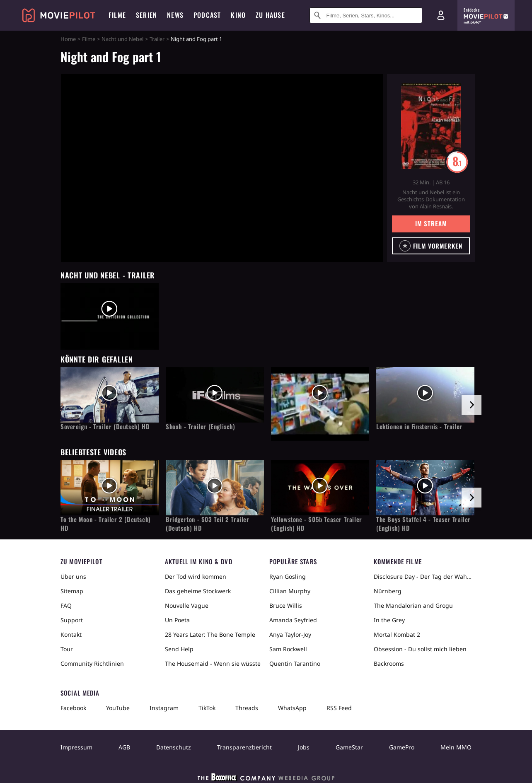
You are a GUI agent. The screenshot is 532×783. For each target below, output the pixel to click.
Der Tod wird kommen (196, 576)
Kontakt (71, 634)
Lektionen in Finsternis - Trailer (419, 427)
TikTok (207, 708)
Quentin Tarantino (295, 663)
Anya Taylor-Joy (290, 634)
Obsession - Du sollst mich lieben (420, 649)
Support (72, 620)
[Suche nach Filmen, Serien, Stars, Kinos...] (366, 15)
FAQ (66, 605)
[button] (431, 246)
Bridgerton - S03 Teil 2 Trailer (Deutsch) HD (208, 524)
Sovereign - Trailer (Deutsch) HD (105, 427)
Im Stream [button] (431, 223)
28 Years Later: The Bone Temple (210, 634)
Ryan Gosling (288, 576)
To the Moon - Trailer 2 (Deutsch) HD (106, 524)
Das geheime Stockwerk (198, 591)
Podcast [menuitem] (207, 15)
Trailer (157, 39)
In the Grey (389, 620)
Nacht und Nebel (122, 39)
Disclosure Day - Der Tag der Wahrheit (423, 576)
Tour (67, 649)
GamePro (402, 747)
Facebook (73, 708)
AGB (124, 747)
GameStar (349, 747)
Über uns (73, 576)
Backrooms (389, 663)
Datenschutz (174, 747)
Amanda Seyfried (293, 620)
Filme (89, 39)
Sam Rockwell (288, 649)
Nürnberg (388, 591)
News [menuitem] (175, 15)
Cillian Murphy (290, 591)
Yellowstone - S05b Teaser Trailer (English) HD (317, 524)
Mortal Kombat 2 (397, 634)
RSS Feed (339, 708)
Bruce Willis (286, 605)
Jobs (304, 747)
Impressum (76, 747)
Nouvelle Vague (187, 605)
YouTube (118, 708)
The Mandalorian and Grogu (413, 605)
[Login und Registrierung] (441, 15)
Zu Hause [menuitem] (270, 15)
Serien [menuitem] (146, 15)
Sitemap (72, 591)
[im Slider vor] (472, 405)
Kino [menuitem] (238, 15)
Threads (247, 708)
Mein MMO (456, 747)
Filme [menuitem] (117, 15)
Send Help (179, 649)
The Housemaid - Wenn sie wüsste (213, 663)
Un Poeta (177, 620)
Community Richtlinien (92, 663)
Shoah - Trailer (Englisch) (201, 427)
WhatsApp (292, 708)
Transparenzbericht (244, 747)
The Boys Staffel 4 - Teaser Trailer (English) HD (423, 524)
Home (68, 39)
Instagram (164, 708)
